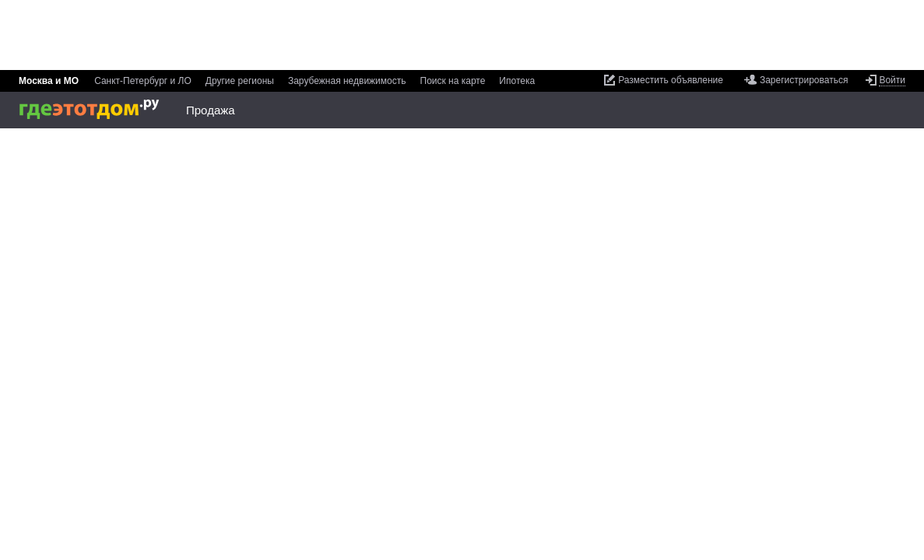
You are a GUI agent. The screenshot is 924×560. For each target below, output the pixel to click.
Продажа (211, 110)
